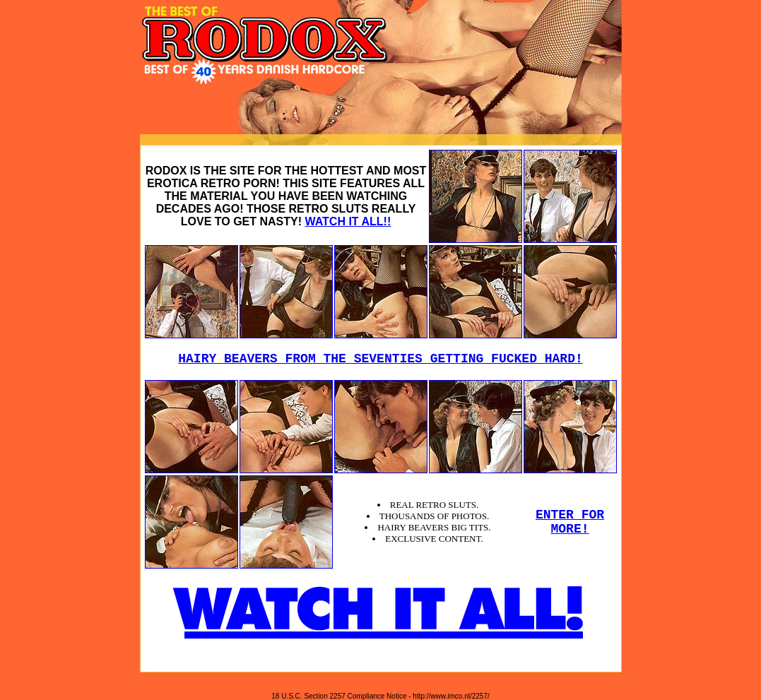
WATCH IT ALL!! (348, 221)
